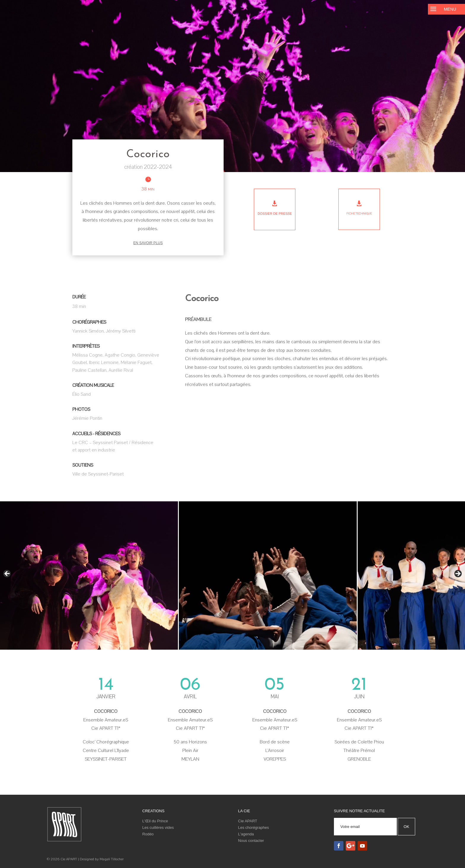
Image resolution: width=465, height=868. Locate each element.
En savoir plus (148, 243)
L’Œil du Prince (155, 821)
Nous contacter (251, 841)
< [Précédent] (7, 574)
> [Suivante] (458, 574)
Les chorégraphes (254, 828)
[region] (232, 576)
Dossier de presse (275, 214)
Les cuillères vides (158, 828)
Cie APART (248, 821)
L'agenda (246, 834)
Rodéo (148, 834)
